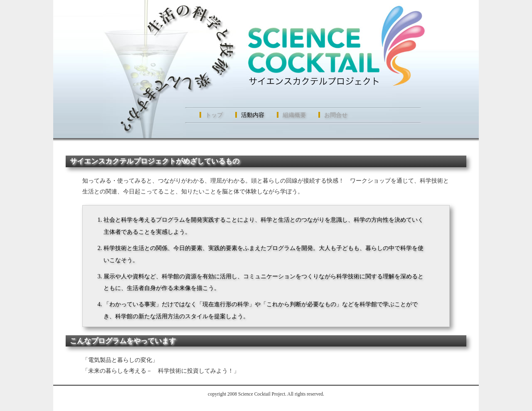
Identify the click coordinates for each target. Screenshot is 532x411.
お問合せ (336, 115)
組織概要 (294, 115)
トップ (214, 115)
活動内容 (253, 115)
